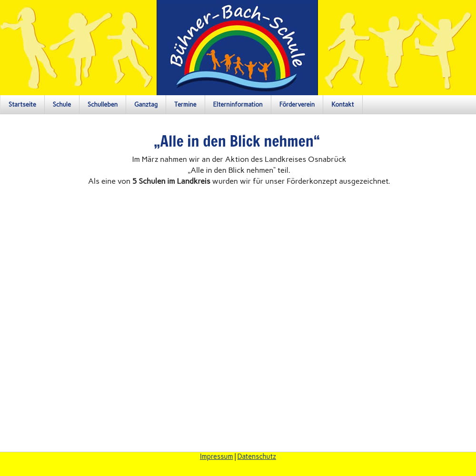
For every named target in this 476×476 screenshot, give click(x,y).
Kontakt (342, 104)
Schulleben (103, 104)
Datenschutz (257, 456)
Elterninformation (238, 104)
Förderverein (297, 104)
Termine (185, 104)
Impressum (217, 456)
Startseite (22, 104)
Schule (62, 104)
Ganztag (146, 104)
